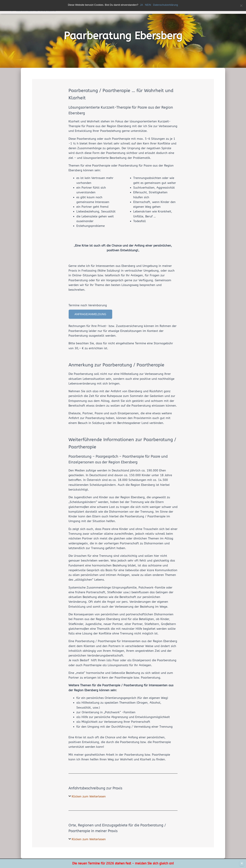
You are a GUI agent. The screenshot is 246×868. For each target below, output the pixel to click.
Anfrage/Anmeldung (90, 314)
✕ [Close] (242, 863)
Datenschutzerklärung (166, 5)
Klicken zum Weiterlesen (89, 796)
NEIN (148, 5)
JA (142, 5)
